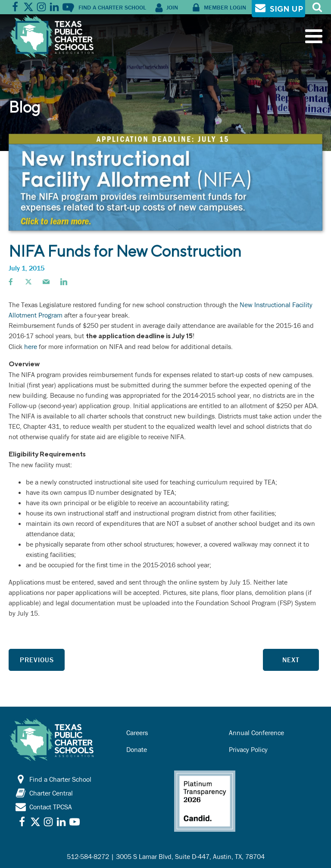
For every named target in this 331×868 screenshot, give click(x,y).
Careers (137, 733)
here (31, 346)
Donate (137, 749)
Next (291, 660)
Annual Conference (256, 733)
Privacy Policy (248, 749)
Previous (37, 660)
